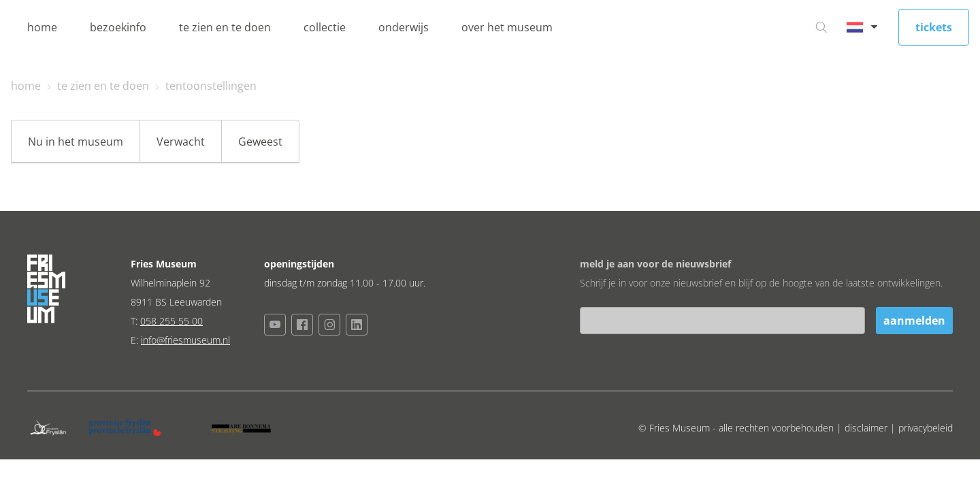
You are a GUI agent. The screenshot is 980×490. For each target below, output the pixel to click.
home (42, 27)
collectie (325, 27)
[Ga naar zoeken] (821, 27)
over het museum (507, 27)
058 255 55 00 (171, 321)
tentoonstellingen (211, 86)
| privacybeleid (921, 428)
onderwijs (404, 27)
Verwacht (181, 142)
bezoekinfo (118, 27)
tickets (934, 27)
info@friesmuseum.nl (185, 340)
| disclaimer (863, 428)
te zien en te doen (225, 27)
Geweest (260, 142)
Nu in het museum (76, 142)
